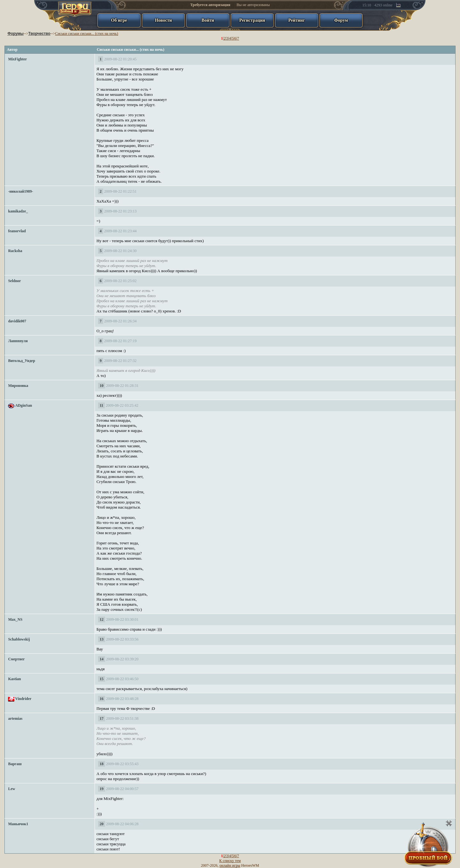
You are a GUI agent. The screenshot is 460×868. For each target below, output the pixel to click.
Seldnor (14, 281)
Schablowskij (19, 639)
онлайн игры (230, 865)
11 (101, 405)
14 (102, 659)
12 (102, 619)
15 (102, 679)
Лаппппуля (18, 341)
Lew (11, 789)
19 (102, 789)
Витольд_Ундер (21, 361)
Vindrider (23, 699)
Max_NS (15, 619)
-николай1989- (20, 191)
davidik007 (17, 321)
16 (102, 699)
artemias (15, 718)
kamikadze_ (18, 211)
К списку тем (230, 861)
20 (102, 824)
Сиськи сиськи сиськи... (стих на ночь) (86, 34)
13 (102, 639)
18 (102, 764)
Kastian (14, 679)
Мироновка (18, 386)
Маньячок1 (18, 824)
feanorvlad (17, 231)
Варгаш (15, 764)
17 (102, 718)
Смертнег (16, 659)
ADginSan (23, 405)
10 (102, 386)
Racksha (15, 251)
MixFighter (17, 59)
